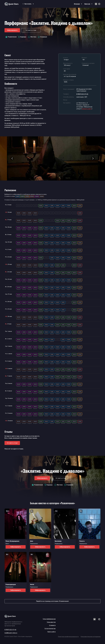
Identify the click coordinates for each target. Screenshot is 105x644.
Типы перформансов (49, 619)
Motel (32, 584)
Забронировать (12, 30)
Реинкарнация (11, 584)
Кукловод (58, 541)
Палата (82, 541)
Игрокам (77, 4)
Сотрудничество (50, 628)
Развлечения (11, 37)
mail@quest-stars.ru (11, 633)
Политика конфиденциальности (68, 637)
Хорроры (22, 37)
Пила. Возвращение (12, 541)
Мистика (32, 37)
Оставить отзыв (31, 30)
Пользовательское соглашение (91, 637)
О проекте (52, 625)
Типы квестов (51, 622)
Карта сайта (52, 632)
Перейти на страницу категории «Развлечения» (53, 601)
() (87, 109)
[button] (12, 158)
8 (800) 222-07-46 (82, 94)
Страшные (42, 37)
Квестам (87, 4)
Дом (32, 541)
